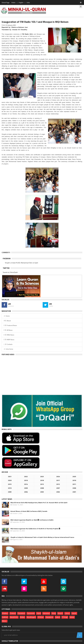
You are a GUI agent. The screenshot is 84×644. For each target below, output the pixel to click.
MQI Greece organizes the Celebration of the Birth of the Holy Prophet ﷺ (35, 529)
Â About (7, 321)
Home (7, 316)
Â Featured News (10, 325)
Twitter (6, 268)
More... (5, 621)
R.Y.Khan (41, 617)
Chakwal (13, 613)
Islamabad (46, 613)
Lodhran (5, 617)
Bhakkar (5, 613)
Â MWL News (9, 335)
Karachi (60, 613)
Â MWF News (9, 340)
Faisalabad (21, 613)
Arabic (14, 2)
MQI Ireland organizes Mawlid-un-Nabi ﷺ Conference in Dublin (32, 520)
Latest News (7, 499)
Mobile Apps (7, 429)
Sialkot (58, 617)
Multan (22, 617)
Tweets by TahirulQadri (10, 272)
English (21, 2)
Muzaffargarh (31, 617)
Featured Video (8, 354)
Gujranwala (31, 613)
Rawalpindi (49, 617)
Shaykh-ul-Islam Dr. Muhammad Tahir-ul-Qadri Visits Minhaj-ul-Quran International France (42, 537)
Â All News (8, 330)
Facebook (7, 258)
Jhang (54, 613)
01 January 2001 (11, 25)
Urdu (28, 2)
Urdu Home (8, 349)
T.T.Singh (65, 617)
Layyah (74, 613)
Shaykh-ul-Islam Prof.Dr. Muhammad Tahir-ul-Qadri (21, 263)
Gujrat (39, 613)
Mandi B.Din (14, 617)
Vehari (72, 617)
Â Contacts (8, 344)
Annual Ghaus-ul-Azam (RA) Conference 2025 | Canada (29, 511)
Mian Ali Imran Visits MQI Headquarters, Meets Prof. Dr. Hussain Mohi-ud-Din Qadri (39, 503)
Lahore (67, 613)
